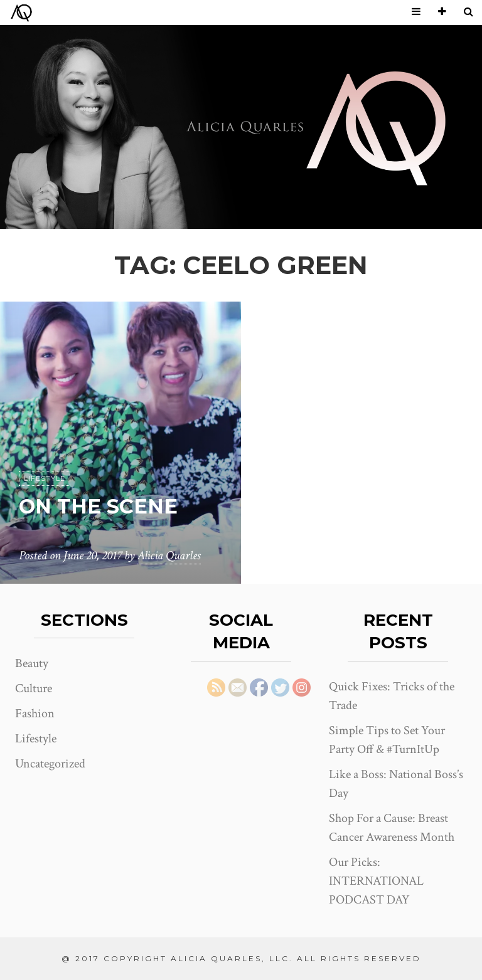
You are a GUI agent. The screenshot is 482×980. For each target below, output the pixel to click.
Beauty (32, 663)
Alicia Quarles (169, 556)
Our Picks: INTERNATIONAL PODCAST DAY (376, 881)
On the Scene (98, 506)
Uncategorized (50, 764)
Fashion (35, 714)
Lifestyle (45, 478)
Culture (34, 688)
